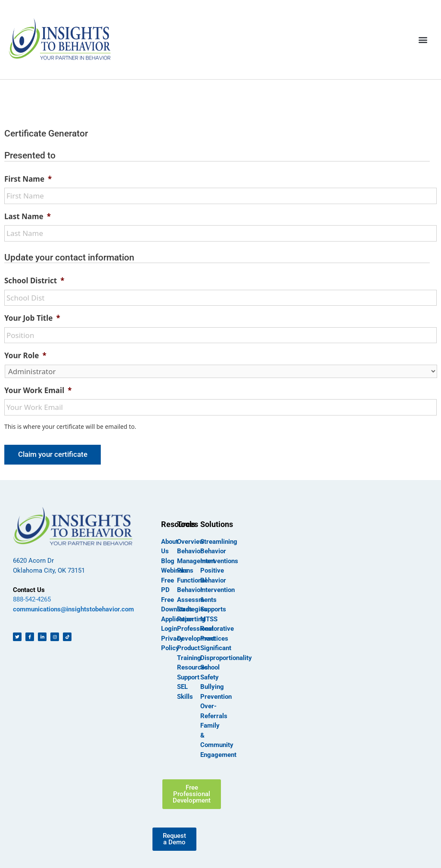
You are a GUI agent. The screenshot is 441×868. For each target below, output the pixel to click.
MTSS (209, 619)
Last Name (28, 217)
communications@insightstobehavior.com (73, 609)
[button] (423, 39)
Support (188, 677)
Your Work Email (38, 391)
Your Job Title (32, 318)
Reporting (191, 619)
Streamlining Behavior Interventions (219, 551)
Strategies (192, 609)
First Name (28, 179)
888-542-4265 (32, 599)
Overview (191, 542)
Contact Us (29, 590)
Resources (193, 667)
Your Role (25, 356)
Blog (168, 561)
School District (34, 281)
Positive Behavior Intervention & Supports (217, 590)
